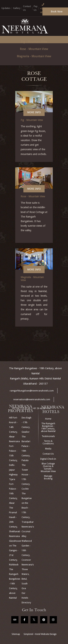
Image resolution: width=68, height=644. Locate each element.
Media (48, 449)
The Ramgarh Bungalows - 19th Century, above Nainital (48, 427)
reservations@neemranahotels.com (32, 399)
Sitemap (16, 634)
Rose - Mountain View (34, 49)
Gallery (17, 8)
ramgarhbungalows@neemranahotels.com (32, 391)
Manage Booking (48, 477)
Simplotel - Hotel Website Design (40, 634)
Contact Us (48, 454)
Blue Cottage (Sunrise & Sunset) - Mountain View (48, 468)
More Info (34, 112)
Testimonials (48, 436)
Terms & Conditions (48, 442)
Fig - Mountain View (32, 120)
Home (48, 419)
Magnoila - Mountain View (34, 56)
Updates (6, 8)
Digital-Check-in (48, 459)
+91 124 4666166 (45, 8)
